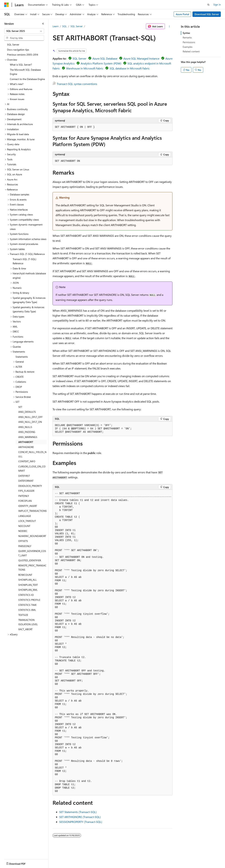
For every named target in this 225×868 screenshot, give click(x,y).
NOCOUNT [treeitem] (24, 526)
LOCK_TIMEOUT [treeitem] (27, 521)
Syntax (186, 33)
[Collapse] (43, 24)
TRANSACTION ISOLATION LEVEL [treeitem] (28, 622)
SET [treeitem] (20, 407)
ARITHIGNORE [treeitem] (26, 447)
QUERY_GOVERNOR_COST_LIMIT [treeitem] (32, 553)
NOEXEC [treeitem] (23, 531)
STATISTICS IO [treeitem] (26, 595)
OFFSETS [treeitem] (23, 541)
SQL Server (77, 26)
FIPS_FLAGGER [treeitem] (26, 491)
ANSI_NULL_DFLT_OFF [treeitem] (30, 417)
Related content (191, 51)
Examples (188, 47)
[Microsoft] (7, 5)
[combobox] (24, 31)
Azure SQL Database (105, 58)
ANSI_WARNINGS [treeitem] (28, 437)
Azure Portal (182, 14)
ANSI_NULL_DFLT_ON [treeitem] (30, 422)
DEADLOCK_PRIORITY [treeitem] (30, 486)
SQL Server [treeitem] (13, 44)
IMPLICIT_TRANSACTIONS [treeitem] (33, 511)
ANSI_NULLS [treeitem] (25, 427)
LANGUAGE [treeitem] (25, 516)
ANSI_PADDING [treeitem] (27, 432)
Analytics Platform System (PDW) (101, 63)
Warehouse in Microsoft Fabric (85, 68)
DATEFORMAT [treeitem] (26, 481)
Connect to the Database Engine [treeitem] (27, 79)
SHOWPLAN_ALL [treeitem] (28, 580)
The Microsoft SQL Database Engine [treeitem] (25, 72)
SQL (65, 26)
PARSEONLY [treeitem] (25, 546)
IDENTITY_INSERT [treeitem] (28, 506)
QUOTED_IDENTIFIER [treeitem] (30, 560)
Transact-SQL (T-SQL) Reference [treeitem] (24, 261)
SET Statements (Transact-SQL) (78, 812)
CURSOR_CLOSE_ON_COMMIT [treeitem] (32, 469)
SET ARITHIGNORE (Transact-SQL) (80, 817)
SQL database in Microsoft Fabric (130, 68)
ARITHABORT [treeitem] (26, 442)
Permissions (189, 42)
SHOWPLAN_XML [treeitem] (28, 590)
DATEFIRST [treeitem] (24, 476)
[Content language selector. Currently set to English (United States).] (20, 863)
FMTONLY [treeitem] (24, 496)
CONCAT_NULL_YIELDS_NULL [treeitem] (32, 454)
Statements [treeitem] (22, 357)
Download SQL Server (207, 14)
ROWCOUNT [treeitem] (25, 575)
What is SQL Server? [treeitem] (21, 65)
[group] (112, 642)
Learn (56, 26)
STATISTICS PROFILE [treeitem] (29, 600)
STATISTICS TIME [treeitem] (27, 605)
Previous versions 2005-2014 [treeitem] (23, 55)
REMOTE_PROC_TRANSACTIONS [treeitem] (32, 568)
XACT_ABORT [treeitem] (25, 629)
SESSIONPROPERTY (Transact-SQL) (81, 822)
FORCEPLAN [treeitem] (25, 501)
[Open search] (208, 5)
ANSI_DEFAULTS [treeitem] (27, 412)
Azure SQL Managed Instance (141, 58)
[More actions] (169, 26)
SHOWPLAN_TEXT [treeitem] (28, 585)
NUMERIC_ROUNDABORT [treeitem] (32, 536)
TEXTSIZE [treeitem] (23, 615)
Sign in (217, 4)
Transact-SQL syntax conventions (77, 84)
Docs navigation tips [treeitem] (18, 50)
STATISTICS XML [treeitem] (27, 610)
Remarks (187, 37)
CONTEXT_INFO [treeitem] (27, 461)
